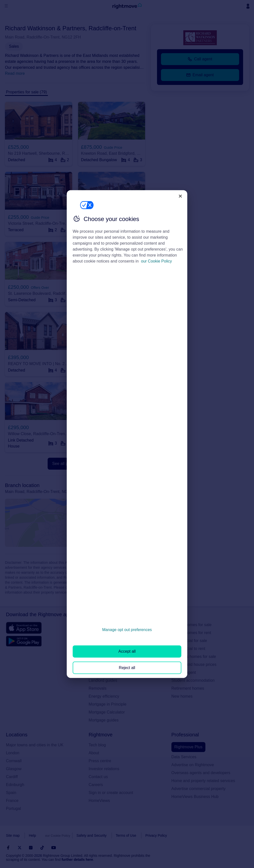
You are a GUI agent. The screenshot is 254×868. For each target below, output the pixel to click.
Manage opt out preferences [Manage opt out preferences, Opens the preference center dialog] (127, 630)
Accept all (127, 651)
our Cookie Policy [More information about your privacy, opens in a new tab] (157, 261)
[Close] (180, 196)
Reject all (127, 667)
